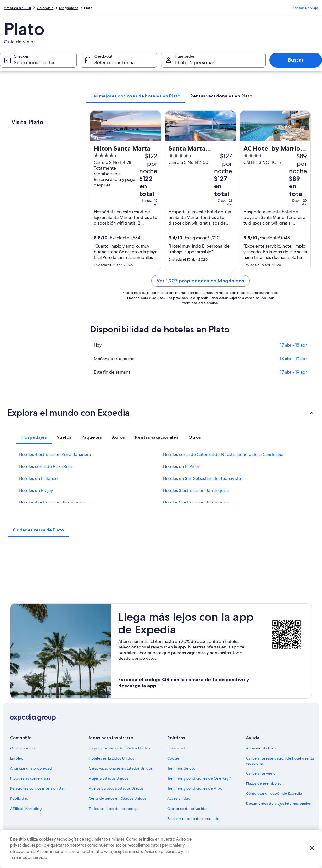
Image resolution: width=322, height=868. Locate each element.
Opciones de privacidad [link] (188, 809)
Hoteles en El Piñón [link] (182, 466)
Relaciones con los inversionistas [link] (37, 788)
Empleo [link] (17, 758)
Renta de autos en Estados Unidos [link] (117, 798)
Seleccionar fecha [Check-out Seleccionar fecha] (114, 62)
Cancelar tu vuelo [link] (261, 773)
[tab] (136, 96)
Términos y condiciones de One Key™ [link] (199, 778)
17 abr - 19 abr (294, 372)
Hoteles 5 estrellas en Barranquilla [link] (196, 502)
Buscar (296, 60)
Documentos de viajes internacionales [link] (278, 804)
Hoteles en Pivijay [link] (36, 490)
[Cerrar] (312, 848)
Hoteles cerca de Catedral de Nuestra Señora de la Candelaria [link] (223, 454)
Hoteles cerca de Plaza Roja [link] (45, 466)
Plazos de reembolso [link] (264, 783)
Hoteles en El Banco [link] (38, 478)
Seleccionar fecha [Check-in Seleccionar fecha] (34, 62)
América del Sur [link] (17, 8)
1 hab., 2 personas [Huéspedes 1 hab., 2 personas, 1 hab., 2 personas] (195, 62)
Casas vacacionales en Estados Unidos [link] (121, 768)
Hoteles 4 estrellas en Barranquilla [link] (52, 502)
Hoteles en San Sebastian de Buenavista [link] (202, 478)
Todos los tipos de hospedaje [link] (114, 809)
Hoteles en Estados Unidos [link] (111, 758)
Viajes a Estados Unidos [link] (108, 778)
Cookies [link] (174, 758)
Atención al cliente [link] (262, 748)
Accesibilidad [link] (179, 798)
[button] (161, 413)
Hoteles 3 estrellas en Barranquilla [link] (196, 490)
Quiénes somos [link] (23, 748)
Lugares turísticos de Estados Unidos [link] (119, 748)
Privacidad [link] (176, 748)
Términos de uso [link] (181, 768)
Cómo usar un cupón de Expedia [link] (274, 793)
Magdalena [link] (69, 8)
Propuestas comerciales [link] (30, 778)
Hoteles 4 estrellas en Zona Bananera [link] (55, 454)
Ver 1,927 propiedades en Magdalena (200, 281)
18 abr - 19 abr (293, 359)
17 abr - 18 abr (294, 345)
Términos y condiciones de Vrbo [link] (195, 788)
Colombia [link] (45, 8)
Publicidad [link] (19, 798)
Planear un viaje (305, 8)
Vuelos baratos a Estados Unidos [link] (116, 788)
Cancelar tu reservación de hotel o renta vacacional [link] (280, 761)
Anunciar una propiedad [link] (31, 768)
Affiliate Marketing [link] (26, 809)
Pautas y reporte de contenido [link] (193, 819)
